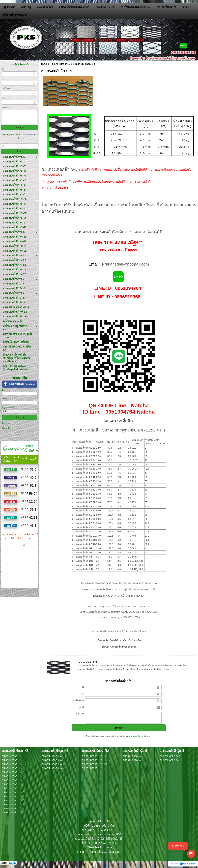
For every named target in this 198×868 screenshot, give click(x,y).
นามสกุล (5, 79)
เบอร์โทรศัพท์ (7, 89)
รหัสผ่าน (5, 399)
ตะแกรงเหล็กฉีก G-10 (88, 662)
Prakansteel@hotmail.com (125, 264)
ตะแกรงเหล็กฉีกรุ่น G (62, 64)
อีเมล (4, 98)
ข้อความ (5, 108)
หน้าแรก (45, 64)
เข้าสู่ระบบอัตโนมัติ (8, 408)
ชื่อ (3, 70)
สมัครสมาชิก (6, 428)
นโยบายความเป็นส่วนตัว (136, 736)
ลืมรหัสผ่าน (5, 423)
